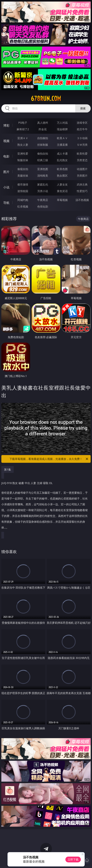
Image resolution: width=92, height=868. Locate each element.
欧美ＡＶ (62, 138)
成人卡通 (62, 154)
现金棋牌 (62, 129)
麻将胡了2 (23, 129)
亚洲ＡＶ (23, 138)
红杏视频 (23, 206)
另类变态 (82, 160)
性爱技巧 (82, 191)
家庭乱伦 (43, 184)
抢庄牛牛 (82, 129)
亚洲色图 (43, 169)
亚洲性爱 (23, 154)
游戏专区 (82, 123)
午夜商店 (43, 200)
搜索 (83, 108)
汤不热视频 (82, 200)
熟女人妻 (23, 145)
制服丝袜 (23, 160)
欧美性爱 (82, 154)
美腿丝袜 (23, 176)
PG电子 (23, 123)
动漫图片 (82, 169)
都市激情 (23, 184)
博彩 (6, 125)
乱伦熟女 (62, 160)
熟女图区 (62, 176)
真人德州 (43, 123)
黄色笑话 (62, 191)
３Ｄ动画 (82, 138)
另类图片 (82, 176)
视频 (6, 141)
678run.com (46, 99)
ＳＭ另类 (82, 145)
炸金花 (43, 129)
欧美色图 (62, 169)
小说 (6, 187)
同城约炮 (23, 200)
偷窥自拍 (23, 169)
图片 (6, 172)
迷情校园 (23, 191)
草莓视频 (62, 200)
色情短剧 (43, 206)
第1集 (8, 469)
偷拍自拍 (43, 154)
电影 (6, 156)
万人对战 (62, 123)
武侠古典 (82, 184)
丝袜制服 (43, 145)
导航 (6, 203)
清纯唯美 (43, 176)
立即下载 (73, 859)
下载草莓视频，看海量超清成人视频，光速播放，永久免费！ (49, 459)
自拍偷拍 (43, 138)
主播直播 (62, 145)
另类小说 (43, 191)
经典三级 (43, 160)
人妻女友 (62, 184)
